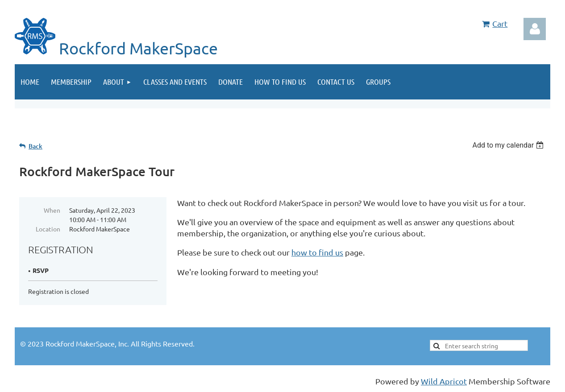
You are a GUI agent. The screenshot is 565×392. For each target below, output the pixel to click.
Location (48, 229)
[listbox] (509, 145)
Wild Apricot (444, 381)
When (52, 210)
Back (35, 146)
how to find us (317, 252)
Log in (535, 29)
